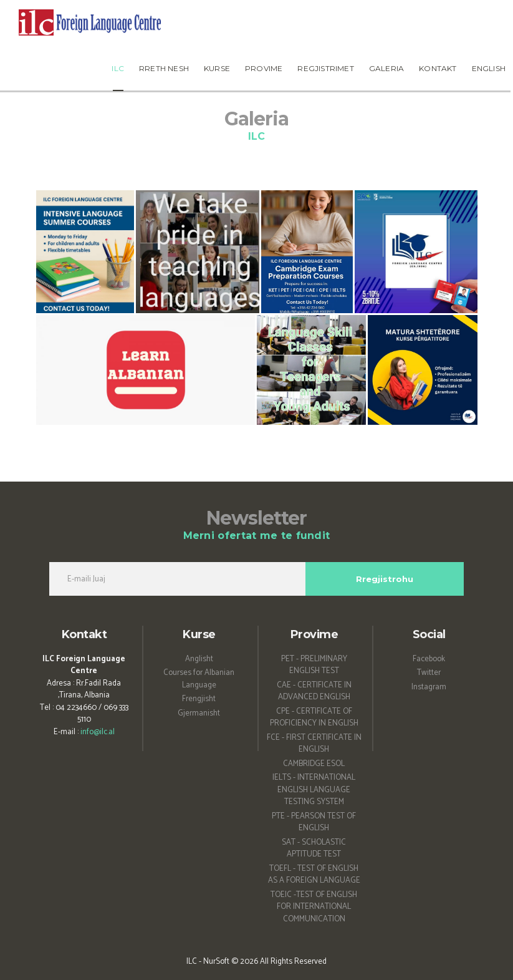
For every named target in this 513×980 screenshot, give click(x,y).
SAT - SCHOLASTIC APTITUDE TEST (314, 849)
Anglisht (199, 659)
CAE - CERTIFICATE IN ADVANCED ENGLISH (314, 691)
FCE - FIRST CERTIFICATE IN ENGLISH (314, 744)
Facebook (429, 659)
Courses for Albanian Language (199, 679)
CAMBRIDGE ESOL (314, 764)
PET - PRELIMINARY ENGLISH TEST (314, 665)
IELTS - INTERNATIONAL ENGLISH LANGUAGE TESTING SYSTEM (314, 790)
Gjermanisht (199, 713)
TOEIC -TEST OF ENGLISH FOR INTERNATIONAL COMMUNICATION (314, 907)
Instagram (429, 687)
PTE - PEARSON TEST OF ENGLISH (314, 822)
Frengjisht (199, 699)
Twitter (429, 673)
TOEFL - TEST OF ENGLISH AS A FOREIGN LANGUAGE (314, 875)
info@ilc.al (98, 732)
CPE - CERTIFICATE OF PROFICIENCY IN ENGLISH (314, 718)
